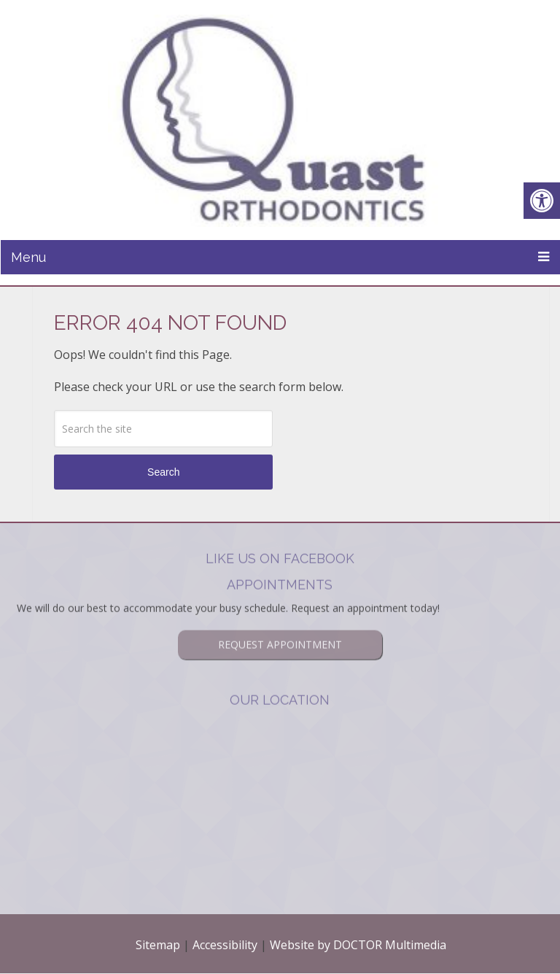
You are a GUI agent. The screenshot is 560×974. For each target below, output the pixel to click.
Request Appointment (280, 625)
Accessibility (225, 945)
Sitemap (158, 945)
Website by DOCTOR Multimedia (358, 945)
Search (163, 472)
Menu (28, 257)
